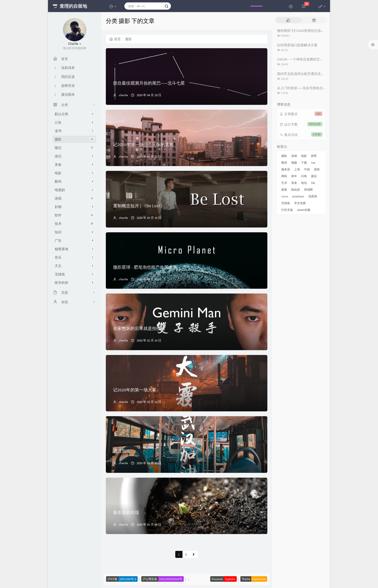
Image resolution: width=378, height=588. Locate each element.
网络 (284, 176)
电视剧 (74, 190)
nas (313, 163)
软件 (74, 215)
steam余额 (304, 210)
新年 (294, 176)
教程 (284, 163)
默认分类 (74, 114)
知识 (74, 232)
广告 (74, 241)
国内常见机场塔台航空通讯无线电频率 (306, 74)
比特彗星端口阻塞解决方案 (297, 45)
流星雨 (313, 196)
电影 (74, 173)
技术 (74, 224)
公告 (74, 122)
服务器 (286, 169)
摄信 (314, 176)
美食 (74, 165)
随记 (74, 148)
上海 (297, 169)
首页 (115, 39)
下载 (304, 163)
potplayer (298, 196)
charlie (123, 95)
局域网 (308, 190)
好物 (74, 207)
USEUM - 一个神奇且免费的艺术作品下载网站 (310, 59)
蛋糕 (317, 169)
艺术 (284, 183)
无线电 (74, 274)
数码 (74, 181)
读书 (74, 131)
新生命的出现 (126, 512)
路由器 (296, 190)
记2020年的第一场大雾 (135, 390)
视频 (294, 163)
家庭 (284, 190)
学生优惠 (300, 203)
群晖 (314, 156)
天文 (74, 266)
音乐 (74, 257)
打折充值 (287, 210)
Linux (285, 196)
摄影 (74, 139)
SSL (313, 183)
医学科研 (74, 283)
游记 (74, 156)
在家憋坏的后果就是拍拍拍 (139, 328)
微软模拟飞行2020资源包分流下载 (302, 31)
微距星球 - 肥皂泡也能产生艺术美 (145, 267)
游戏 (74, 198)
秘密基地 (74, 249)
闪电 (304, 176)
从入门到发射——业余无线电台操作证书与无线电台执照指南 (322, 88)
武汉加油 (122, 451)
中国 (307, 169)
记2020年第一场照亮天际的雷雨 (143, 144)
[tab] (288, 20)
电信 (304, 183)
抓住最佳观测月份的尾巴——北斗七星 (149, 83)
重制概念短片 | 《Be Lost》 (139, 206)
